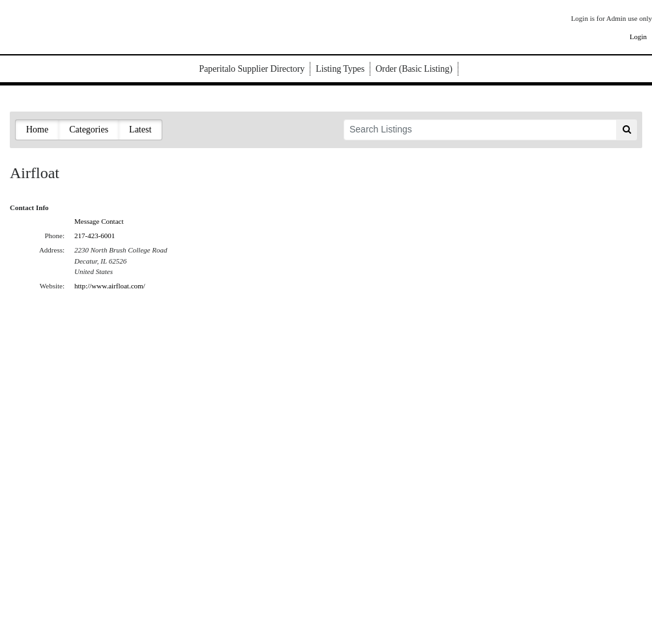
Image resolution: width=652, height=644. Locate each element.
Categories (89, 130)
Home (37, 130)
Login (638, 37)
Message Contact (99, 221)
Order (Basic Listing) (414, 69)
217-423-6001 (95, 236)
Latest (140, 130)
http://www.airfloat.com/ (110, 286)
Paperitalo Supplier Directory (252, 69)
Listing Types (340, 69)
